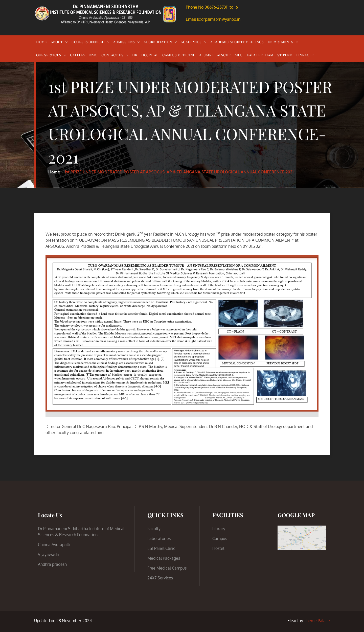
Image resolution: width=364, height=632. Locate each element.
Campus (220, 538)
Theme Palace (317, 621)
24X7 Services (160, 578)
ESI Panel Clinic (161, 548)
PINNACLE (305, 55)
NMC (93, 55)
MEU (239, 55)
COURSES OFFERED (88, 42)
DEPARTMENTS (280, 42)
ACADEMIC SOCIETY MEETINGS (237, 42)
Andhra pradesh (52, 564)
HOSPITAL (150, 55)
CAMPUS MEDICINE (179, 55)
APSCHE (224, 55)
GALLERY (78, 55)
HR (135, 55)
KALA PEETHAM (260, 55)
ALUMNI (206, 55)
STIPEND (285, 55)
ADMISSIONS (124, 42)
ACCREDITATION (158, 42)
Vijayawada (48, 554)
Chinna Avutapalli (54, 545)
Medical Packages (164, 558)
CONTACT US (112, 55)
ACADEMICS (191, 42)
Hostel (218, 548)
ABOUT (57, 42)
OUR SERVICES (49, 55)
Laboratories (159, 538)
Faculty (154, 529)
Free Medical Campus (167, 568)
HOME (41, 42)
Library (219, 529)
